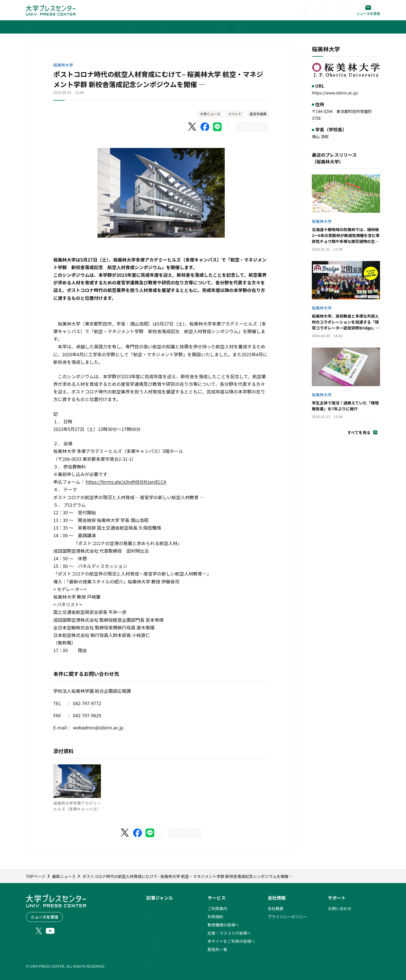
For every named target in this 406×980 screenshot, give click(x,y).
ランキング (156, 925)
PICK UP (154, 908)
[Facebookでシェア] (205, 127)
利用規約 (215, 917)
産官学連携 (258, 114)
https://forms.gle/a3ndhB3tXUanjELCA (126, 482)
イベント (235, 114)
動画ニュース (158, 966)
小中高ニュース (160, 941)
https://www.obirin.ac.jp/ (335, 93)
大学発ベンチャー (162, 949)
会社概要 (275, 908)
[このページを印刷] (252, 127)
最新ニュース (158, 917)
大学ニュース (210, 114)
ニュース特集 (158, 957)
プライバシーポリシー (287, 917)
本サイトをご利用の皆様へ (231, 941)
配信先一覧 (217, 949)
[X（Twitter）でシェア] (193, 127)
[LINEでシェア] (217, 127)
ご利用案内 (217, 908)
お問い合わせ (340, 908)
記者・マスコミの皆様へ (229, 933)
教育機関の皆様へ (223, 925)
